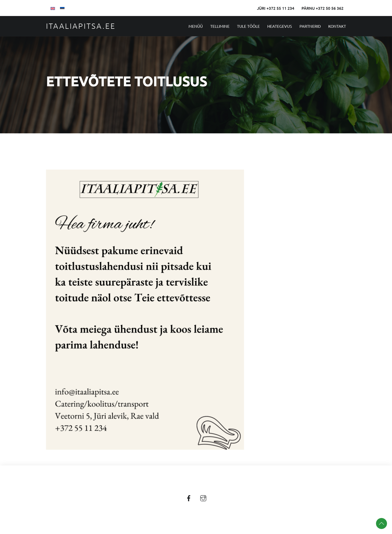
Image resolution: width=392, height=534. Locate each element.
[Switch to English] (53, 8)
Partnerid (310, 26)
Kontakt (337, 26)
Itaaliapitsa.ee (81, 26)
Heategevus (280, 26)
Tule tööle (248, 26)
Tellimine (220, 26)
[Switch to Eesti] (62, 8)
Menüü (196, 26)
